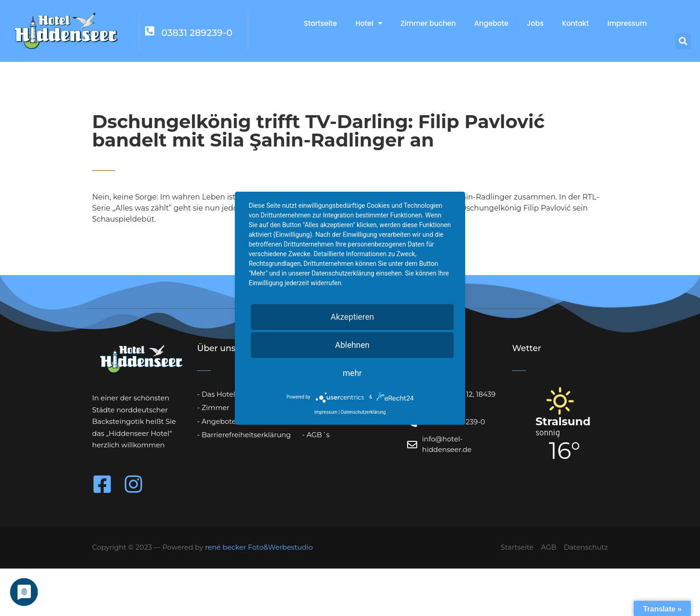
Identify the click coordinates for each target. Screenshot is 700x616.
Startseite (321, 23)
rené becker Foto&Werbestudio (259, 547)
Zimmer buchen (428, 23)
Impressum (627, 23)
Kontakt (575, 23)
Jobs (535, 23)
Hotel (369, 23)
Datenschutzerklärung (363, 412)
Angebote (491, 23)
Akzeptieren (353, 317)
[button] (683, 41)
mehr (352, 373)
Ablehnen (352, 345)
